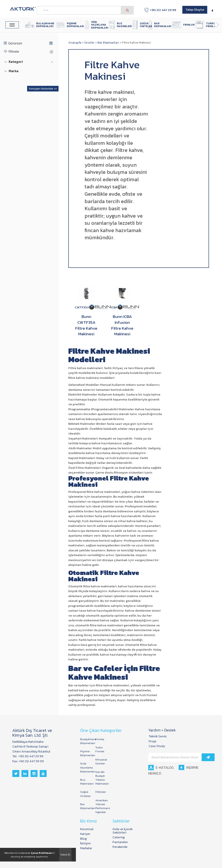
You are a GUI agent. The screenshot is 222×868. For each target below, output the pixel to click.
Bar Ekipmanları (108, 43)
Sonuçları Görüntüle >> (43, 89)
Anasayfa (75, 43)
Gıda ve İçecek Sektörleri (123, 831)
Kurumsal (87, 829)
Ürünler (89, 43)
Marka (14, 71)
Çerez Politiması (42, 853)
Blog (83, 838)
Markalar (86, 848)
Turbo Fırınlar (100, 749)
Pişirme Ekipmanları (86, 753)
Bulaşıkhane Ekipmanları (86, 741)
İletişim (86, 843)
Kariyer (85, 834)
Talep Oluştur (195, 10)
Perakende (120, 847)
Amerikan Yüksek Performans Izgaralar (101, 806)
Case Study (157, 746)
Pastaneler (120, 842)
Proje (153, 741)
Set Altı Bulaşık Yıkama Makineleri (101, 778)
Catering (119, 837)
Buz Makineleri (86, 782)
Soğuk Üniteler (85, 794)
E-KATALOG (161, 767)
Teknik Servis (158, 736)
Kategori (16, 62)
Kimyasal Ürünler (101, 761)
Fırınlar (100, 739)
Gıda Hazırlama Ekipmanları (86, 767)
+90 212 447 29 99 (160, 10)
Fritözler (101, 792)
